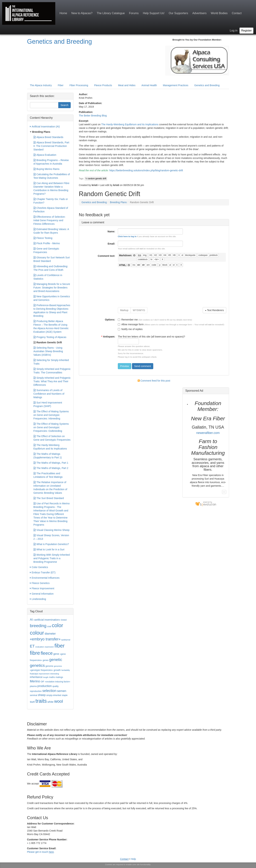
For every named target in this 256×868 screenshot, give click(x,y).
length (46, 677)
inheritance (36, 677)
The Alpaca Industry (41, 85)
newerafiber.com (208, 433)
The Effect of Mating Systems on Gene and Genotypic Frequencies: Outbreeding (51, 427)
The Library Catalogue (111, 13)
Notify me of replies (130, 329)
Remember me (128, 320)
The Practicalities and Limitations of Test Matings (48, 475)
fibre (35, 653)
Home (63, 13)
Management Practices (176, 85)
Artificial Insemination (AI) (45, 127)
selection (49, 691)
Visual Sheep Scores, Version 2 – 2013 (51, 537)
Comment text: (106, 256)
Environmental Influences (45, 578)
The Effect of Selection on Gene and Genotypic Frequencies (52, 438)
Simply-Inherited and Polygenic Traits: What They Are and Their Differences (52, 381)
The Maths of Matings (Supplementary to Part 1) (48, 456)
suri (32, 702)
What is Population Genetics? (51, 544)
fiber (60, 646)
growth (57, 670)
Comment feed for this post (154, 381)
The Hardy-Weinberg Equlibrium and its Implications (130, 124)
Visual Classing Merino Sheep (52, 530)
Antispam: (108, 337)
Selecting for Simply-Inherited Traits (51, 362)
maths (52, 677)
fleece (47, 653)
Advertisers (199, 13)
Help (133, 859)
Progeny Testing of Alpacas (50, 337)
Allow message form (131, 324)
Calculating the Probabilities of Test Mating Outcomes (52, 176)
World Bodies (219, 13)
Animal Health (149, 85)
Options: (110, 320)
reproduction (36, 691)
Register (246, 31)
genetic (56, 660)
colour (37, 633)
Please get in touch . (41, 852)
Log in (234, 31)
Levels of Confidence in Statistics (48, 277)
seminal (34, 695)
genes (46, 660)
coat (49, 626)
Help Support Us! (154, 13)
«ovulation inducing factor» (57, 682)
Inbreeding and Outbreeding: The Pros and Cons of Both (51, 268)
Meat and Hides (127, 85)
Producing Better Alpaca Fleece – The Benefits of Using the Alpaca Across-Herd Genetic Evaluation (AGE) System (51, 326)
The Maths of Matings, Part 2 (51, 468)
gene (56, 654)
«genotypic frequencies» (41, 670)
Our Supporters (178, 13)
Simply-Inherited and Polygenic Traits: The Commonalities (52, 371)
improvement (44, 674)
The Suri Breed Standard (49, 498)
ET (32, 646)
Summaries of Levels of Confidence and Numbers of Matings (49, 394)
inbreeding (55, 674)
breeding (38, 626)
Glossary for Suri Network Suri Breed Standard (52, 259)
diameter (50, 634)
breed (64, 620)
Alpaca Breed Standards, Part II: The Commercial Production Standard (51, 146)
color (57, 625)
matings (59, 677)
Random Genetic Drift (48, 342)
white (50, 702)
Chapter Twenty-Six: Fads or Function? (51, 201)
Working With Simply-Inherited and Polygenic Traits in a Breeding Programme (52, 558)
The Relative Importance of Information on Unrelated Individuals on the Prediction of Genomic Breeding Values (50, 487)
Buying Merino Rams (47, 169)
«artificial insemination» (47, 620)
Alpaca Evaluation (45, 155)
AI (31, 620)
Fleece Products (103, 85)
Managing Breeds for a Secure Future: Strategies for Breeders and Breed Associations (52, 287)
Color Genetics (39, 567)
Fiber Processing (79, 85)
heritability (66, 670)
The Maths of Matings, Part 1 (51, 463)
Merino (35, 681)
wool (59, 701)
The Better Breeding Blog (93, 116)
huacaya (34, 674)
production (45, 686)
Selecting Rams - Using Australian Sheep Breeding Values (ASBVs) (48, 351)
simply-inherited (54, 695)
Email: (111, 244)
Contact (237, 13)
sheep (42, 695)
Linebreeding (38, 599)
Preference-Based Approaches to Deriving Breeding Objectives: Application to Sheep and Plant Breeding (52, 310)
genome (49, 666)
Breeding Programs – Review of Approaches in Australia (51, 162)
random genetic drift (97, 179)
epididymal (66, 640)
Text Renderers (214, 310)
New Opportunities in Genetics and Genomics (52, 298)
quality (56, 686)
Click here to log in (127, 236)
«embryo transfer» (45, 639)
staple (65, 695)
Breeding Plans (118, 202)
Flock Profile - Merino (47, 243)
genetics (37, 665)
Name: (111, 231)
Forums (134, 13)
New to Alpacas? (82, 13)
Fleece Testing (43, 238)
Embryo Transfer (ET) (43, 572)
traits (41, 701)
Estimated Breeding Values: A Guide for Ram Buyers (51, 231)
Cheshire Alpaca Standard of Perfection (51, 210)
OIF (42, 682)
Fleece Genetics (40, 583)
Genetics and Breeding (60, 41)
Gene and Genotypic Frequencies (46, 250)
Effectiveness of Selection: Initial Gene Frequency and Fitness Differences (50, 220)
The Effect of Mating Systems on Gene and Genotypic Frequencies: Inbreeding (51, 415)
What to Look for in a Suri (49, 549)
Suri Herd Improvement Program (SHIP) (48, 404)
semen (62, 691)
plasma (33, 686)
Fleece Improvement (42, 588)
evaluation (40, 647)
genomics (58, 666)
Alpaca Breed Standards (48, 137)
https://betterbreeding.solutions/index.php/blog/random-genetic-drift (146, 170)
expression (49, 647)
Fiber (61, 85)
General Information (42, 594)
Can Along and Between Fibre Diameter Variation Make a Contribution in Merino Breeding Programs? (51, 188)
